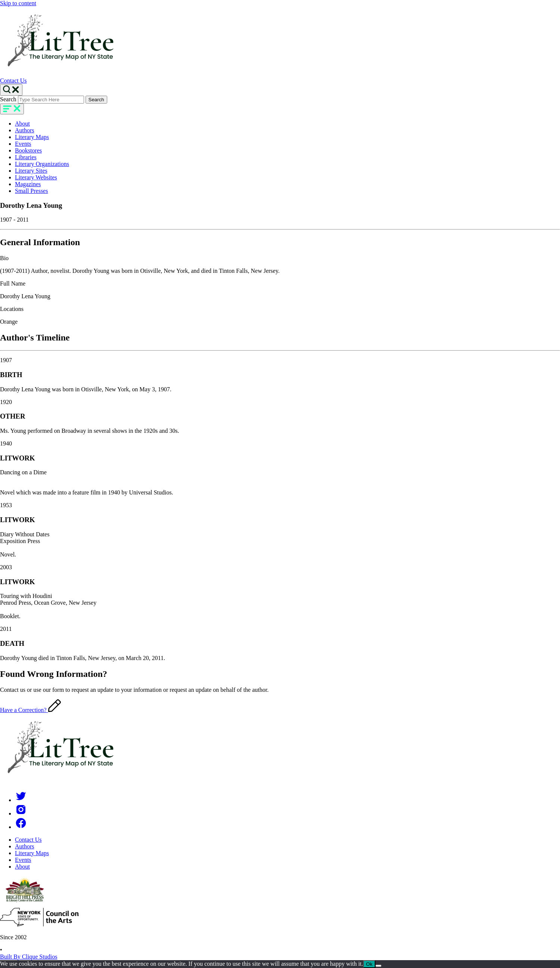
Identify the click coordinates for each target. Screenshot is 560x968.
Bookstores (28, 150)
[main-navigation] (12, 109)
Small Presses (31, 191)
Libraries (26, 157)
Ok (369, 964)
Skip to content (18, 3)
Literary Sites (31, 171)
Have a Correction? (30, 710)
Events (23, 144)
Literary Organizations (42, 164)
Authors (25, 130)
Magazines (28, 184)
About (22, 124)
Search (8, 99)
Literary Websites (36, 177)
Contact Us (13, 81)
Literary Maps (32, 137)
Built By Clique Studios (29, 957)
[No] (378, 966)
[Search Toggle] (11, 90)
